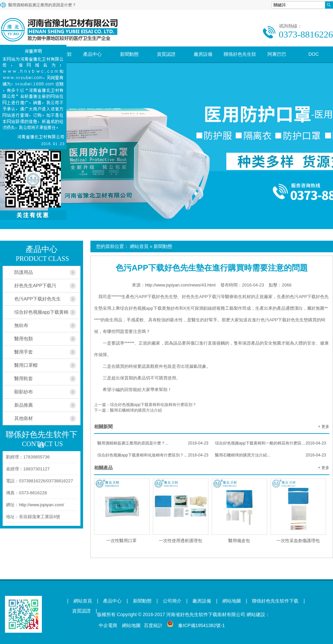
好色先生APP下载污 (35, 285)
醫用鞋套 (24, 378)
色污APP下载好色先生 (38, 299)
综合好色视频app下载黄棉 (41, 312)
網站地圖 (232, 601)
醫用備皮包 (239, 541)
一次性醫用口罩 (121, 541)
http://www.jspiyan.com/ (42, 505)
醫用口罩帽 (26, 365)
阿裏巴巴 (277, 54)
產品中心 (92, 54)
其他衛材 (24, 418)
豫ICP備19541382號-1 (201, 625)
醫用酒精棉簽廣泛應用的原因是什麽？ (42, 5)
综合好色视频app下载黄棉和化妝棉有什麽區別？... (153, 455)
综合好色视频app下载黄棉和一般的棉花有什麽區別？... (271, 443)
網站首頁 (139, 246)
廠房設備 (203, 54)
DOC (314, 54)
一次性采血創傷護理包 (298, 541)
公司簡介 (172, 601)
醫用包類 (24, 339)
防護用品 (24, 272)
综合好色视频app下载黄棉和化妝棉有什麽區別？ (153, 405)
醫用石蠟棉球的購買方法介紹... (271, 455)
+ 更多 (324, 427)
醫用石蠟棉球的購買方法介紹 (136, 410)
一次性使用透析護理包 (180, 541)
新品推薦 (24, 405)
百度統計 (153, 625)
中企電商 (108, 625)
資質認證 (166, 54)
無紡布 (21, 325)
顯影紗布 (24, 392)
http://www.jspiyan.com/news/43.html (180, 285)
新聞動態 (129, 54)
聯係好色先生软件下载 (240, 62)
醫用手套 (24, 352)
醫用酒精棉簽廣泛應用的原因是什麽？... (153, 443)
